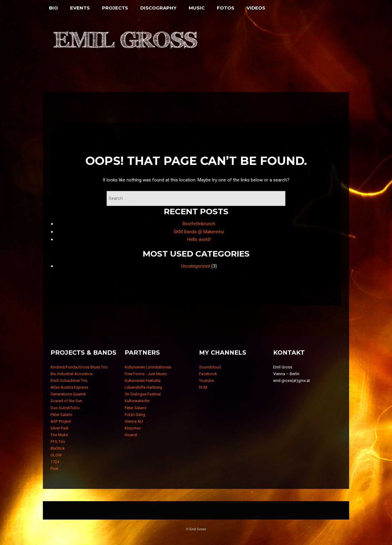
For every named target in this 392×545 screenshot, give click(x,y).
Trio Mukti (59, 435)
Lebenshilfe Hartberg (143, 387)
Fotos (226, 8)
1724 (55, 462)
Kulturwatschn (137, 401)
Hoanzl (131, 435)
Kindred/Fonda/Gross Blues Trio (79, 367)
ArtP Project (61, 421)
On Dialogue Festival (143, 394)
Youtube (206, 381)
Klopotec (133, 428)
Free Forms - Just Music (146, 374)
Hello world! (199, 239)
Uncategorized (196, 266)
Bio (53, 8)
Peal (54, 469)
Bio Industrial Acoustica (72, 374)
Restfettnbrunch (199, 224)
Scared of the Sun (66, 401)
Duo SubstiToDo (65, 408)
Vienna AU (134, 421)
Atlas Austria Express (69, 387)
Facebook (208, 374)
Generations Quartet (68, 394)
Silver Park (60, 428)
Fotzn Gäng (135, 415)
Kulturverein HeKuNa (143, 381)
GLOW (56, 455)
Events (80, 8)
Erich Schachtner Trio (69, 381)
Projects (115, 8)
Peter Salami (61, 415)
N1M (203, 387)
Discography (158, 8)
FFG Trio (58, 442)
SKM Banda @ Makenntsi (199, 232)
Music (197, 8)
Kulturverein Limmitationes (148, 367)
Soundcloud (210, 367)
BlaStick (58, 448)
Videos (256, 8)
